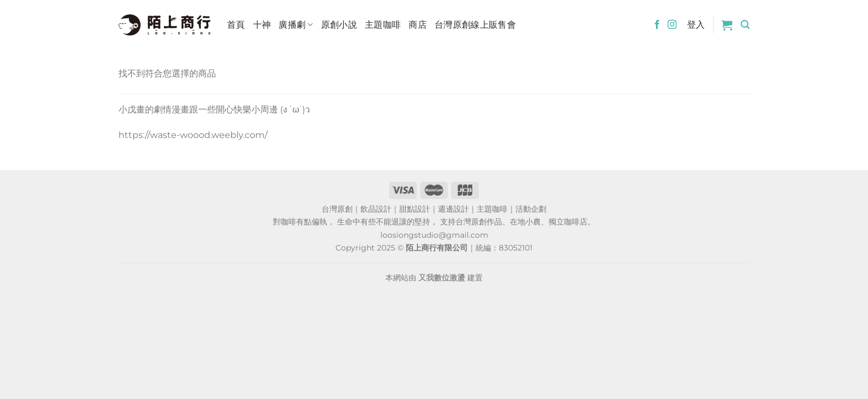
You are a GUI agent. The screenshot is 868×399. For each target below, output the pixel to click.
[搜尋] (745, 25)
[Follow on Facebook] (657, 25)
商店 (418, 25)
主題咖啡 (383, 25)
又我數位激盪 (442, 278)
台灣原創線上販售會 (475, 25)
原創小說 (339, 25)
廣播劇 (296, 25)
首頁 (236, 25)
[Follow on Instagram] (672, 25)
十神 (262, 25)
